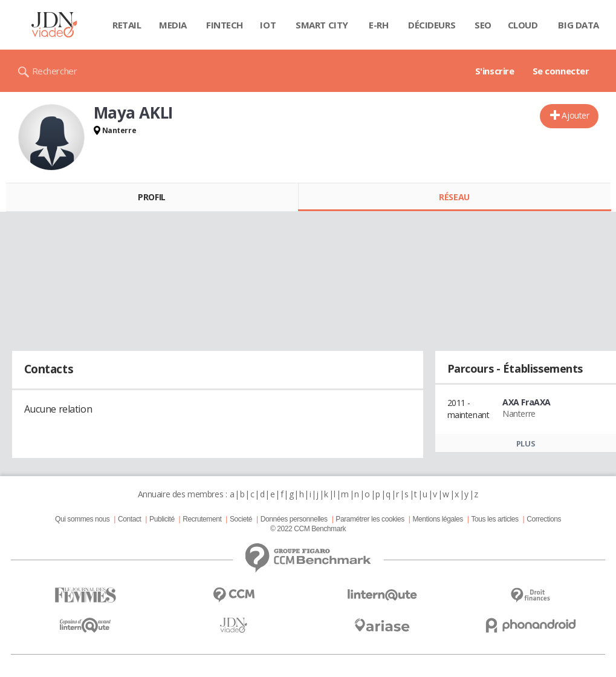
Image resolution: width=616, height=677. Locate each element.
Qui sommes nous (82, 519)
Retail (127, 25)
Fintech (225, 25)
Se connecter (561, 71)
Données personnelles (294, 519)
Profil (151, 197)
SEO (483, 25)
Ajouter (575, 115)
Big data (579, 25)
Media (173, 25)
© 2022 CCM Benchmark (308, 529)
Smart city (322, 25)
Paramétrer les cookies (370, 519)
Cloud (523, 25)
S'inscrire (495, 71)
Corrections (544, 519)
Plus (526, 443)
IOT (268, 25)
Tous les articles (494, 519)
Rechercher (55, 71)
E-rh (378, 25)
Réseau (454, 197)
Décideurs (432, 25)
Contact (129, 519)
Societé (241, 519)
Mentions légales (437, 519)
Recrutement (202, 519)
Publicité (162, 519)
